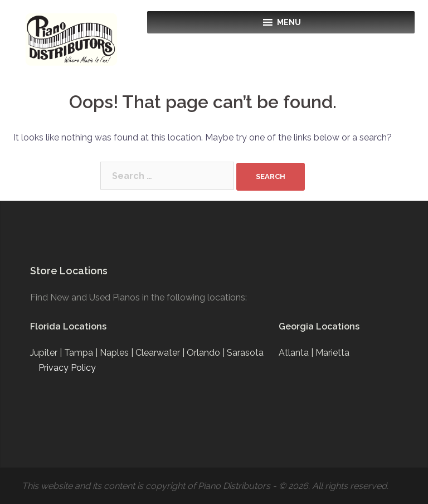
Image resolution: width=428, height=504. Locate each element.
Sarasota (245, 353)
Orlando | (207, 353)
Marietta (332, 353)
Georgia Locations (319, 326)
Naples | (118, 353)
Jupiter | (47, 353)
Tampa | (82, 353)
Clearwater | (161, 353)
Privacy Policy (67, 368)
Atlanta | (297, 353)
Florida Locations (68, 326)
